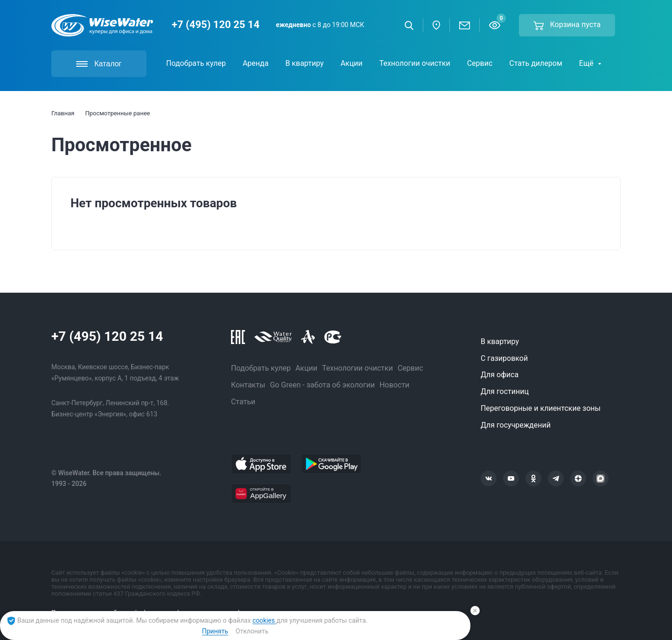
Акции (306, 368)
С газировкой (504, 358)
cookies (265, 620)
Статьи (243, 402)
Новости (394, 385)
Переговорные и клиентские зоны (541, 408)
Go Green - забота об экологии (322, 385)
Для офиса (500, 375)
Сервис (410, 368)
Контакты (248, 385)
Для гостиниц (505, 391)
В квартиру (500, 341)
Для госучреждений (516, 425)
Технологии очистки (357, 368)
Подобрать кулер (261, 368)
